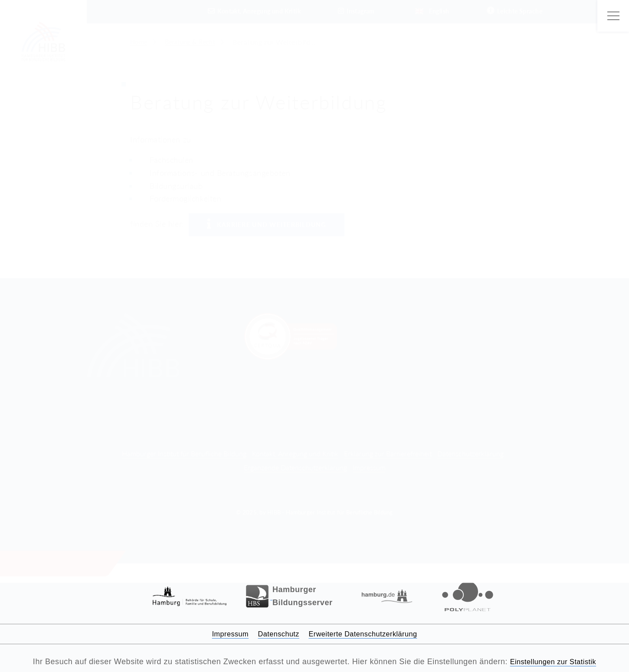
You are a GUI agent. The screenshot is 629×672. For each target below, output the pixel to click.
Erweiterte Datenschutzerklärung (367, 634)
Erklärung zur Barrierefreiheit (388, 453)
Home (140, 42)
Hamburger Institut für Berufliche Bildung (184, 453)
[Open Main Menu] (613, 16)
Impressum (369, 467)
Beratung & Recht (195, 42)
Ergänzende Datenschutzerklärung (295, 467)
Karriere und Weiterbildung (267, 224)
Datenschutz (275, 634)
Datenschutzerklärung (470, 453)
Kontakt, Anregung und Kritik (295, 453)
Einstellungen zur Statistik (553, 662)
